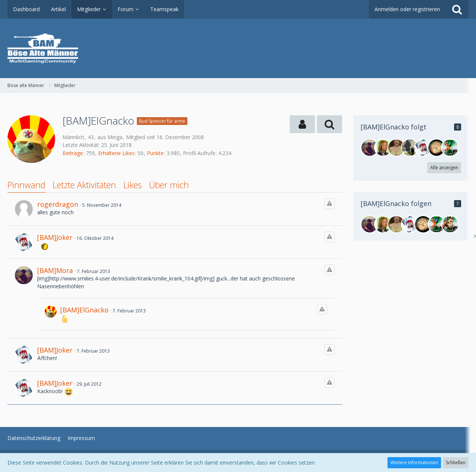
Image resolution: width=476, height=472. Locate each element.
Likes (133, 185)
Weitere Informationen (414, 463)
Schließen (456, 463)
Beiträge (73, 153)
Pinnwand (26, 185)
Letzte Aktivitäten (84, 185)
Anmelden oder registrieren (407, 9)
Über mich (169, 185)
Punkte (155, 153)
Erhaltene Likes (116, 153)
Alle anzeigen (444, 168)
